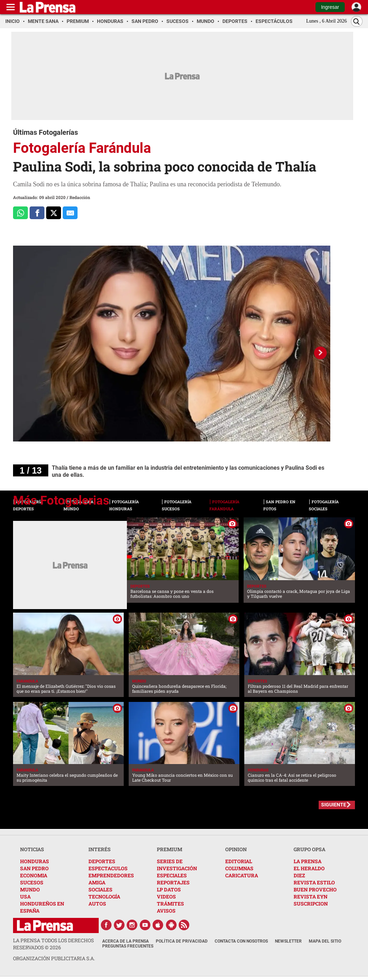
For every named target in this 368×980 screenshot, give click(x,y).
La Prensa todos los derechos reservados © (53, 944)
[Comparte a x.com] (54, 213)
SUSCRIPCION (311, 904)
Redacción (80, 197)
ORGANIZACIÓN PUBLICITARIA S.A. (54, 958)
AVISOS (166, 911)
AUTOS (97, 904)
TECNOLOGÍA (104, 897)
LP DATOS (169, 889)
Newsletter (288, 941)
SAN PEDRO (34, 868)
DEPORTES (102, 861)
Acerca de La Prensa (125, 941)
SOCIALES (100, 889)
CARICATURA (242, 875)
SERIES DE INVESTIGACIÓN (177, 865)
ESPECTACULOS (108, 868)
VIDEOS (166, 897)
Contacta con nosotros (241, 941)
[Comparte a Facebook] (37, 213)
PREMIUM (170, 849)
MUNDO (30, 889)
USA (25, 897)
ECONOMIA (34, 875)
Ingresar (330, 7)
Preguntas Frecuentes (128, 946)
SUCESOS (32, 882)
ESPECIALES (172, 875)
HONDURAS (35, 861)
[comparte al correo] (70, 213)
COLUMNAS (239, 868)
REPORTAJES (173, 882)
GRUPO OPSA (309, 849)
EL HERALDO (309, 868)
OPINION (236, 849)
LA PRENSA (308, 861)
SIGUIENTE (334, 805)
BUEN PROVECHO (315, 889)
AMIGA (97, 882)
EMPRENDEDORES (111, 875)
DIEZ (299, 875)
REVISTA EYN (311, 897)
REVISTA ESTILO (314, 882)
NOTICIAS (32, 849)
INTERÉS (100, 849)
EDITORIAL (239, 861)
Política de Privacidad (182, 941)
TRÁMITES (170, 904)
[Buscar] (357, 21)
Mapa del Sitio (325, 941)
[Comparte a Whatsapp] (20, 213)
